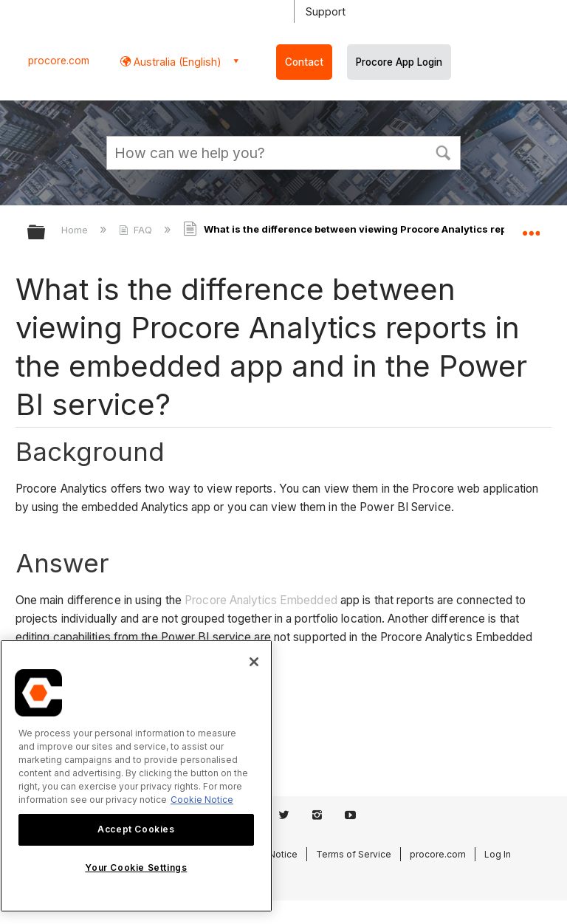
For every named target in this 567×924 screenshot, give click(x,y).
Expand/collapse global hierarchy (46, 233)
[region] (136, 776)
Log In (498, 854)
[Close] (254, 662)
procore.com (59, 61)
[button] (443, 151)
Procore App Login (399, 62)
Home (76, 230)
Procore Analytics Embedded (261, 600)
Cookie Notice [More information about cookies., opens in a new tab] (202, 800)
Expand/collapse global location (531, 227)
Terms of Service (354, 854)
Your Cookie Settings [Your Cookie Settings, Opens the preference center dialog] (136, 867)
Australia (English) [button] (176, 62)
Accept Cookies (136, 829)
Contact (304, 62)
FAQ (137, 230)
